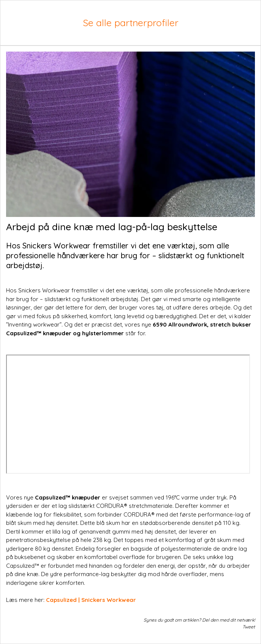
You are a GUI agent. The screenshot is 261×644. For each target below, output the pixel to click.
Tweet (249, 627)
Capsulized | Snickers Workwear (91, 600)
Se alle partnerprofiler (131, 23)
